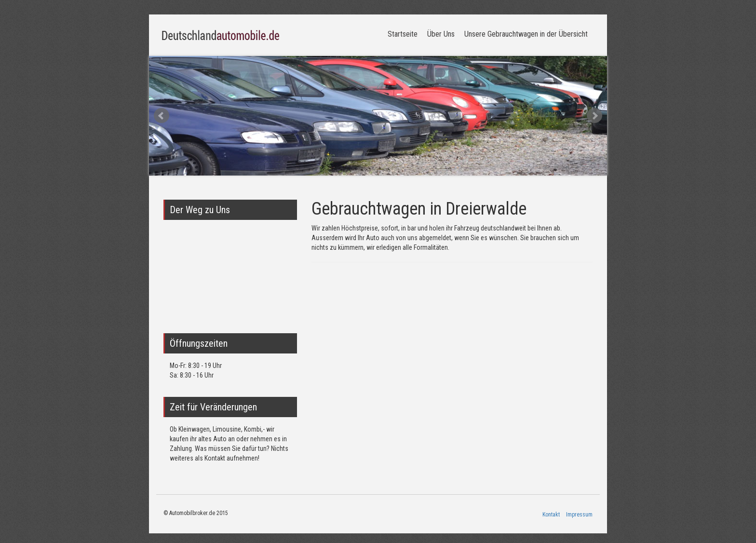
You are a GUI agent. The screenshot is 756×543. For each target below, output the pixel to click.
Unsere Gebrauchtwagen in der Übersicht (526, 34)
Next (594, 116)
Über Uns (441, 34)
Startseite (403, 34)
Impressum (579, 515)
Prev (162, 116)
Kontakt (551, 515)
